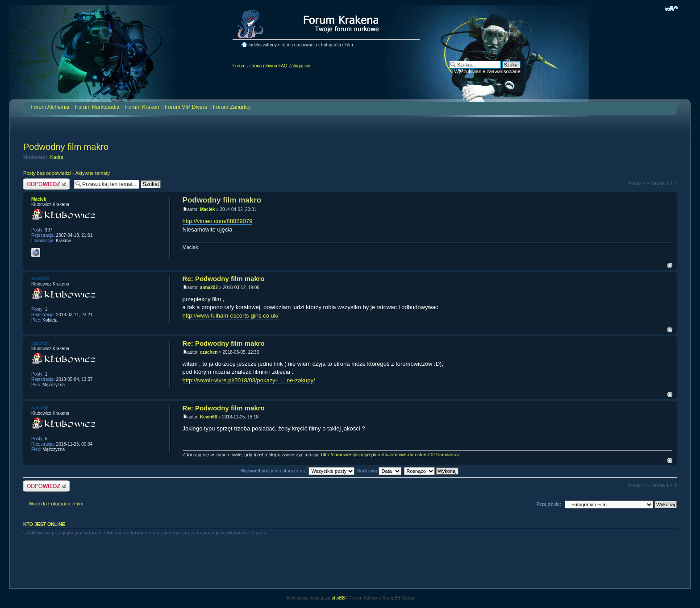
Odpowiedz (46, 184)
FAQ (283, 66)
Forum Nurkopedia (97, 107)
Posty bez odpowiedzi (47, 173)
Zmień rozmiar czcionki (671, 8)
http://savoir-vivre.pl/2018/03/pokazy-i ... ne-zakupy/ (249, 380)
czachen (209, 352)
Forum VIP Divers (186, 107)
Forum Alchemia (50, 107)
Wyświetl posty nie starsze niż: (298, 471)
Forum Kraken (142, 107)
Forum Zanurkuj (232, 107)
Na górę (670, 265)
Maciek (207, 209)
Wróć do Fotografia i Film (56, 504)
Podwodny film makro (66, 147)
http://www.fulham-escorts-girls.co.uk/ (231, 316)
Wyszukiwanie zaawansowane (487, 71)
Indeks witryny (263, 45)
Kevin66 (208, 417)
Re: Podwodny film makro (224, 279)
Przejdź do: (549, 504)
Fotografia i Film (337, 45)
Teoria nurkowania (299, 45)
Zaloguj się (299, 66)
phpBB (338, 598)
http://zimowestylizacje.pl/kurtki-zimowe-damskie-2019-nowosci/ (390, 455)
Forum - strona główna (255, 66)
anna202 (209, 287)
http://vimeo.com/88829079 (218, 221)
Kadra (57, 157)
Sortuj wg (379, 471)
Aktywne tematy (92, 173)
